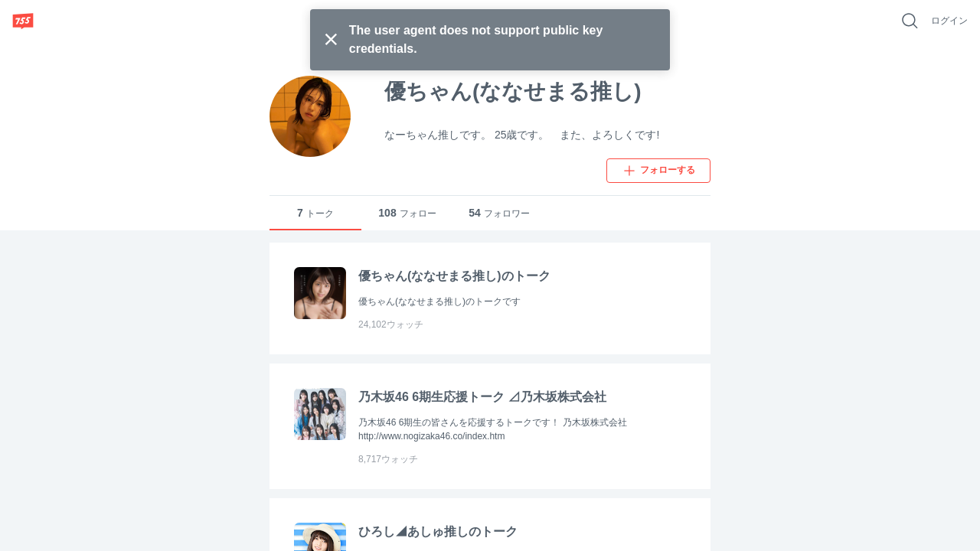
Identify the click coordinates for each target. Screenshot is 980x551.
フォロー (407, 213)
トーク (315, 213)
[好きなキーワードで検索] (910, 21)
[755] (23, 21)
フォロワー (499, 213)
